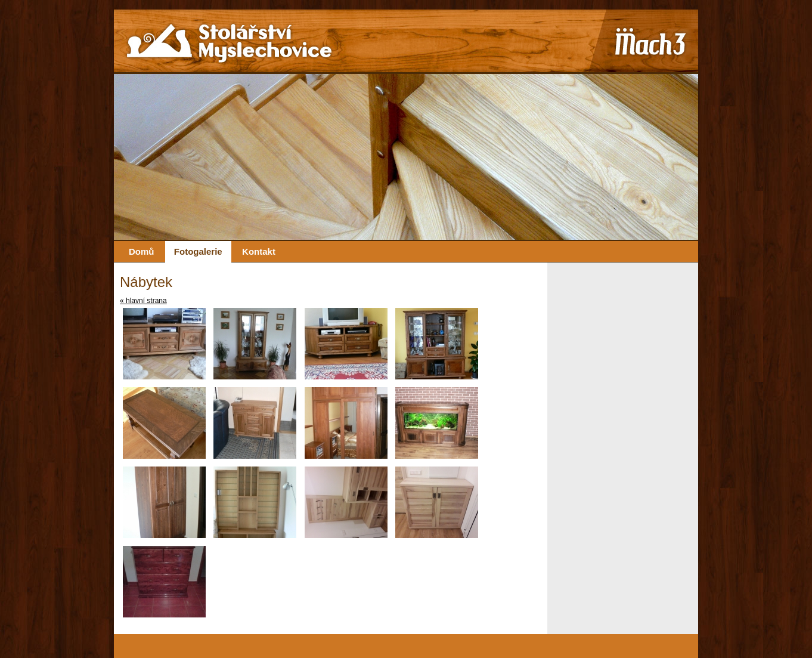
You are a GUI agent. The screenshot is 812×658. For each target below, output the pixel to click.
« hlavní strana (143, 301)
